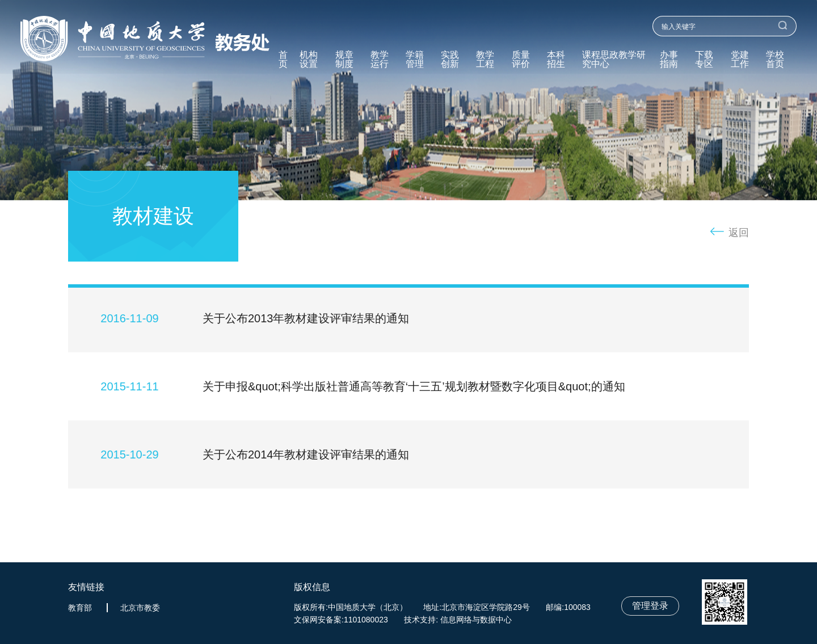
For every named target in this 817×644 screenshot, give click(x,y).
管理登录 (650, 606)
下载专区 (704, 60)
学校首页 (775, 60)
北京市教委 (140, 608)
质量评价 (521, 60)
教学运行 (380, 60)
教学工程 (485, 60)
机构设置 (309, 60)
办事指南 (669, 60)
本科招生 (556, 60)
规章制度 (344, 60)
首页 (283, 60)
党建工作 (740, 60)
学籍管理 (415, 60)
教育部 (80, 608)
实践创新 (450, 60)
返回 (739, 233)
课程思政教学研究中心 (614, 60)
